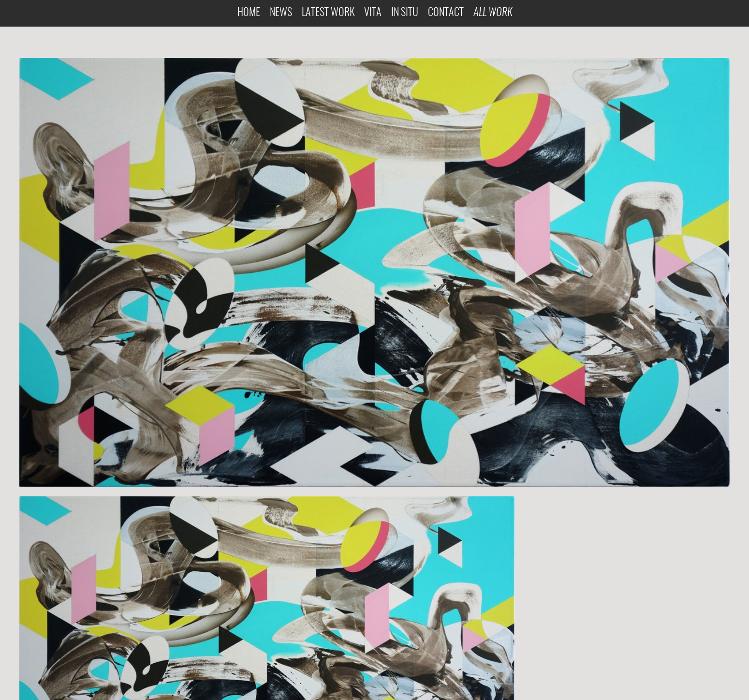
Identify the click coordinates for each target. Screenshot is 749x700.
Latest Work (328, 13)
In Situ (405, 13)
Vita (373, 13)
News (281, 13)
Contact (446, 13)
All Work (493, 13)
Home (249, 13)
